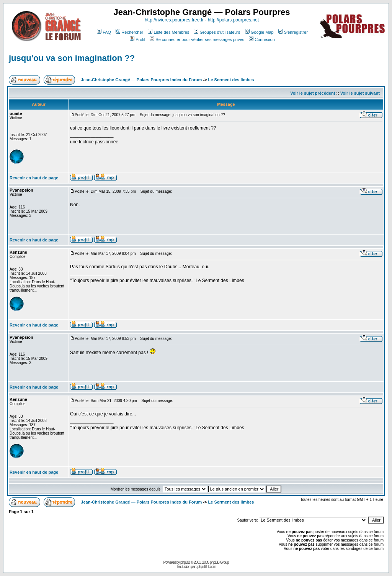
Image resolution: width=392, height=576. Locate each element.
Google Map (259, 32)
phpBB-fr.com (207, 567)
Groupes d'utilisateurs (217, 32)
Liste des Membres (168, 32)
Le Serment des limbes (231, 80)
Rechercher (129, 32)
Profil (137, 39)
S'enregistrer (293, 32)
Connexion (262, 39)
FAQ (104, 32)
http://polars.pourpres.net (233, 20)
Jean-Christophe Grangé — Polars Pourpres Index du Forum (141, 80)
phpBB (185, 562)
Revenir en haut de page (34, 178)
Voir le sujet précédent (313, 93)
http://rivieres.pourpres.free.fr (174, 20)
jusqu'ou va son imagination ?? (72, 58)
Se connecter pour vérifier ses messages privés (197, 39)
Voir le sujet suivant (360, 93)
